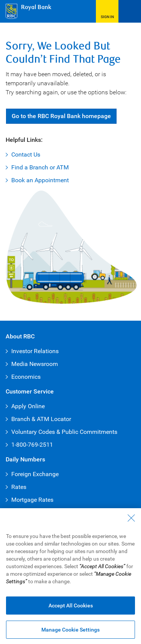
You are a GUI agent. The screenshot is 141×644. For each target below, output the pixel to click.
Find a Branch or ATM (40, 167)
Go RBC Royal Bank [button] (61, 116)
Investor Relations (35, 351)
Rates (19, 487)
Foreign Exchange (35, 474)
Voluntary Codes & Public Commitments (64, 432)
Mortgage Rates (32, 500)
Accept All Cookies (71, 607)
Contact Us (26, 154)
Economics (26, 377)
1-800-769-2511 (32, 445)
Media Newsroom (35, 364)
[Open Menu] (130, 11)
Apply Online (28, 406)
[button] (107, 11)
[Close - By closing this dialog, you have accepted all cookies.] (131, 520)
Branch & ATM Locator (41, 419)
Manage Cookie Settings (70, 632)
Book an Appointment (40, 180)
